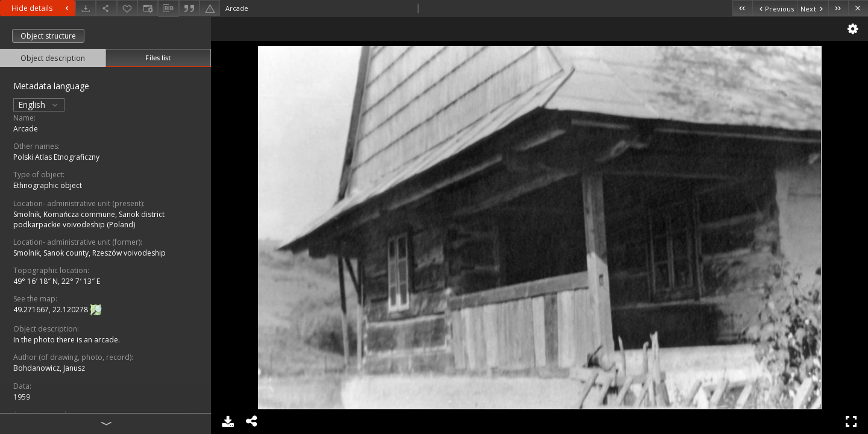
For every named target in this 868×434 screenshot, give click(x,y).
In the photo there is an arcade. (67, 340)
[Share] (106, 8)
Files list (158, 58)
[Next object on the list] (813, 8)
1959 (22, 397)
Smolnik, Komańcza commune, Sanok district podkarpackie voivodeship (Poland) (89, 219)
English (39, 105)
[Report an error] (210, 8)
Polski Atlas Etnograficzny (56, 157)
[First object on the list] (742, 8)
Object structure (48, 36)
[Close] (858, 8)
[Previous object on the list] (775, 8)
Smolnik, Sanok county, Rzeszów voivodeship (90, 253)
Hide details (42, 8)
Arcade (26, 129)
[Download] (86, 8)
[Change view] (148, 8)
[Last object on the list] (838, 8)
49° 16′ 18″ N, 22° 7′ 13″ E (57, 281)
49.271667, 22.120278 (52, 310)
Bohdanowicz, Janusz (49, 368)
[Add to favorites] (127, 8)
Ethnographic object (48, 185)
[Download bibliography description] (168, 8)
